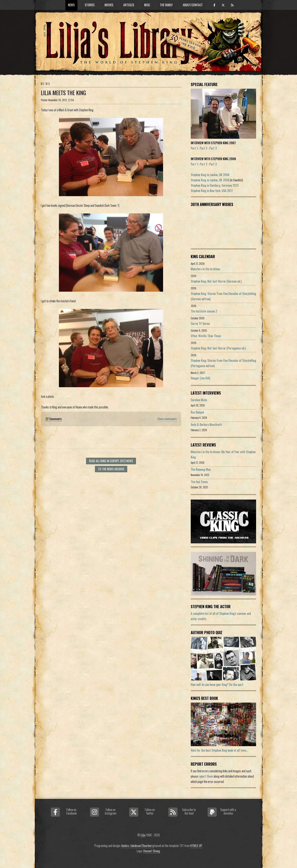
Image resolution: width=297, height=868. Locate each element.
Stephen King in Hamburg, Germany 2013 (215, 185)
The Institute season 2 (204, 311)
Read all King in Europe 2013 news (111, 461)
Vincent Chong (152, 851)
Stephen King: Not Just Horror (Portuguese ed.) (218, 348)
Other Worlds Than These (206, 336)
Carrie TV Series (200, 324)
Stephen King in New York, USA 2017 (212, 191)
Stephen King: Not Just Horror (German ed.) (216, 281)
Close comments (167, 419)
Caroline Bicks (199, 400)
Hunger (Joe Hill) (200, 378)
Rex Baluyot (197, 412)
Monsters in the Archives (205, 269)
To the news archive (111, 469)
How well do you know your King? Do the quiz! (217, 685)
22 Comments (54, 419)
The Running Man (201, 469)
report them (206, 776)
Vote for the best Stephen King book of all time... (219, 750)
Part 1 (194, 148)
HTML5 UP (196, 846)
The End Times (199, 482)
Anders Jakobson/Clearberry (138, 846)
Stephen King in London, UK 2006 (210, 175)
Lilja (143, 835)
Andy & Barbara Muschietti (206, 425)
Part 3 (213, 148)
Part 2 (204, 148)
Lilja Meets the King (63, 93)
